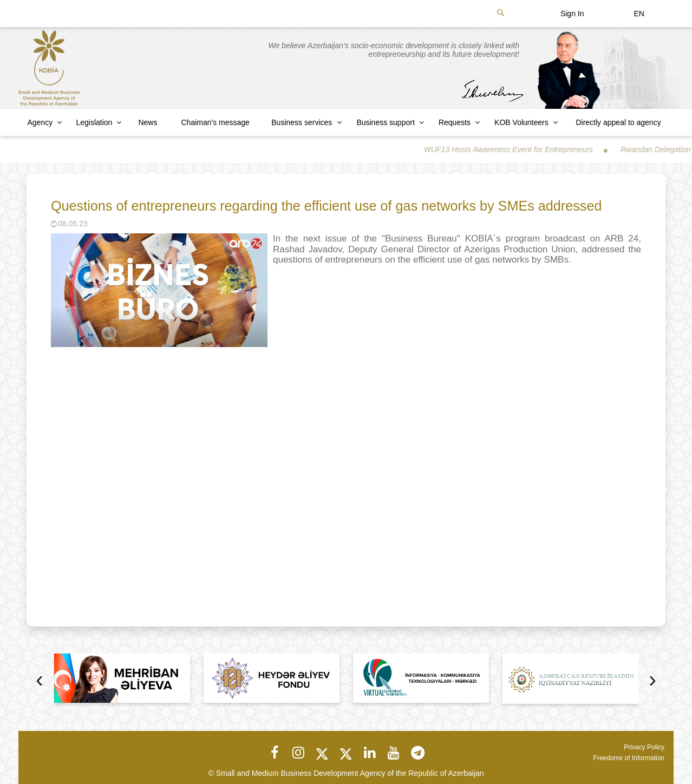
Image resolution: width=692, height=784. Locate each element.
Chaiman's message (216, 122)
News (148, 122)
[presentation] (40, 681)
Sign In (572, 14)
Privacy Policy (644, 747)
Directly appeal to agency (618, 122)
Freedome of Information (629, 758)
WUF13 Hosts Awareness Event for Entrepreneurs (517, 149)
